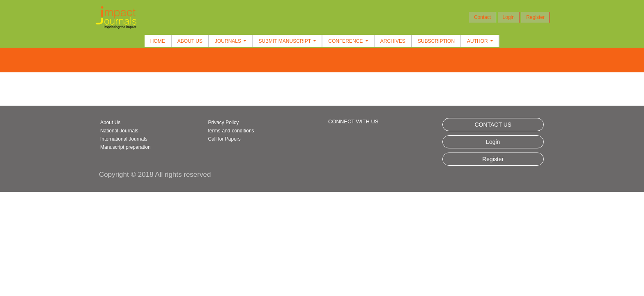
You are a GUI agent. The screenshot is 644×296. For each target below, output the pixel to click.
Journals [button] (229, 41)
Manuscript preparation (125, 147)
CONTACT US (493, 125)
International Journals (124, 139)
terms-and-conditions (231, 131)
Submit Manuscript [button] (285, 41)
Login (509, 17)
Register (535, 17)
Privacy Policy (224, 123)
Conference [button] (346, 41)
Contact (482, 17)
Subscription (436, 41)
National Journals (119, 131)
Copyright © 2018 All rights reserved (155, 175)
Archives (393, 41)
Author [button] (478, 41)
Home (158, 41)
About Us (190, 41)
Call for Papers (224, 139)
